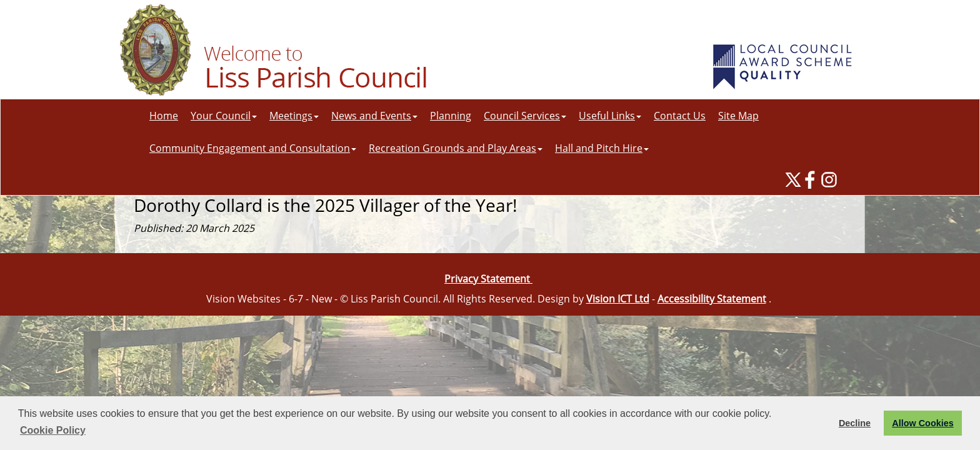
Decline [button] (855, 423)
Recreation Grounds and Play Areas (456, 148)
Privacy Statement (488, 279)
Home (164, 116)
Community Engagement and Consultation (253, 148)
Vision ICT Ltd (618, 299)
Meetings (294, 116)
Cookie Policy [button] (53, 430)
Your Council (224, 116)
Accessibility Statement (712, 299)
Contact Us (680, 116)
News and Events (374, 116)
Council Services (525, 116)
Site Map (738, 116)
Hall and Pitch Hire (602, 148)
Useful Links (610, 116)
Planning (451, 116)
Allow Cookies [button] (922, 423)
